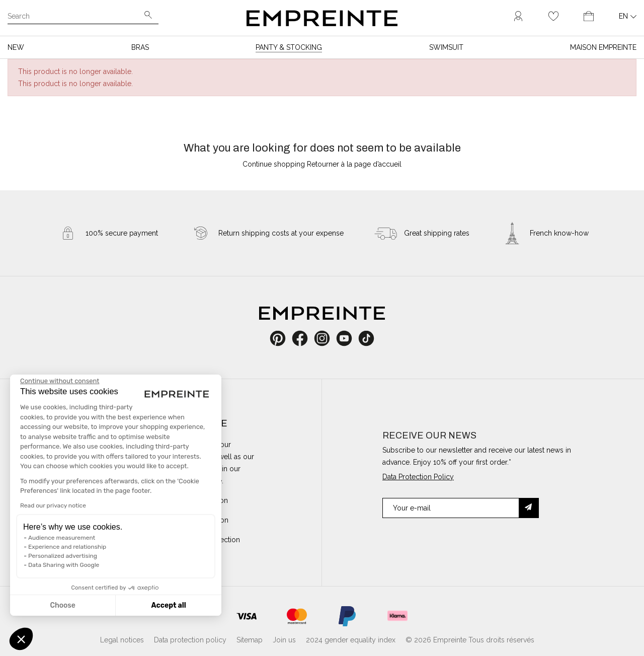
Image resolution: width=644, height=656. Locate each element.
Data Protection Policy (418, 477)
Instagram (327, 338)
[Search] (76, 17)
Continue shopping (274, 164)
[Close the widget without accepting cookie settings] (60, 381)
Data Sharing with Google (64, 565)
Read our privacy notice (53, 505)
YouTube (348, 338)
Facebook (305, 338)
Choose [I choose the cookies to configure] (62, 605)
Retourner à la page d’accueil (354, 164)
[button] (21, 639)
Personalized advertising (63, 556)
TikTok (367, 338)
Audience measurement (62, 538)
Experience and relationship (67, 547)
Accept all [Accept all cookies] (168, 605)
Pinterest (281, 338)
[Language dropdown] (628, 16)
